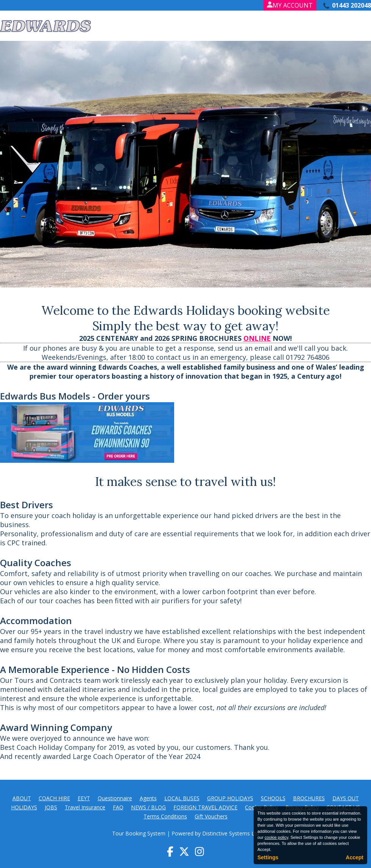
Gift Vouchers (211, 816)
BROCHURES (309, 798)
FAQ (118, 807)
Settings (268, 857)
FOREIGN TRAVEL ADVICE (205, 807)
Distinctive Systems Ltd (231, 833)
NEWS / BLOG (148, 807)
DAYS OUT (346, 798)
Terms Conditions (165, 816)
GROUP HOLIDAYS (230, 798)
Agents (148, 798)
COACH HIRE (54, 798)
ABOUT (22, 798)
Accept (355, 857)
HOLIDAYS (24, 807)
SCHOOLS (273, 798)
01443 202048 (352, 5)
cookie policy (276, 837)
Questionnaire (115, 798)
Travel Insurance (85, 807)
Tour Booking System (139, 833)
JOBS (51, 807)
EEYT (84, 798)
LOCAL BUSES (182, 798)
